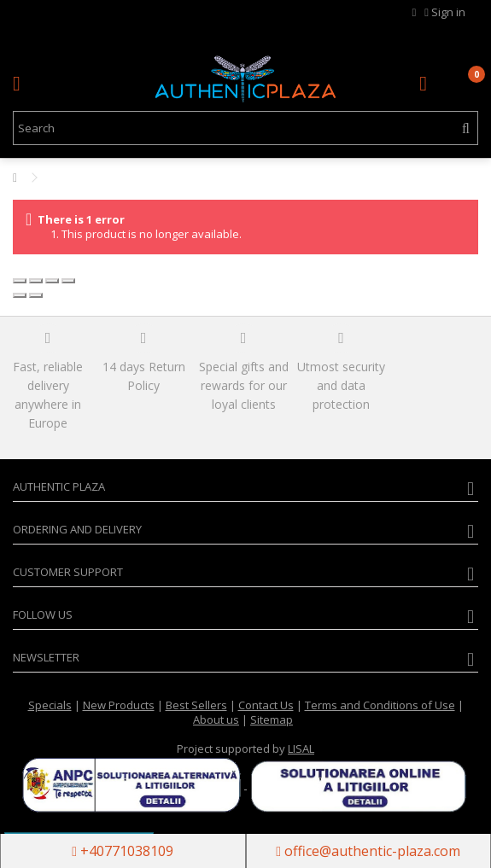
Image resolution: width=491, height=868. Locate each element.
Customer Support (68, 572)
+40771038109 (123, 851)
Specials (50, 705)
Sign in (445, 12)
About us (216, 719)
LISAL (301, 749)
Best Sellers (196, 705)
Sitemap (272, 719)
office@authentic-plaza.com (368, 851)
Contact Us (266, 705)
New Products (119, 705)
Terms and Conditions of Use (380, 705)
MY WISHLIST (415, 13)
